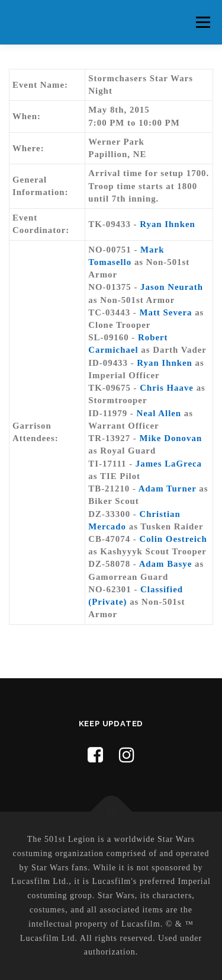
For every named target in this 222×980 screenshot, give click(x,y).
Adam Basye (166, 564)
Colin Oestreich (173, 539)
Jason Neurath (172, 287)
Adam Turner (168, 489)
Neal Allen (159, 413)
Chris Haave (167, 388)
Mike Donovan (170, 438)
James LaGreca (169, 464)
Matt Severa (165, 312)
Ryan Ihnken (167, 224)
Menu (203, 22)
